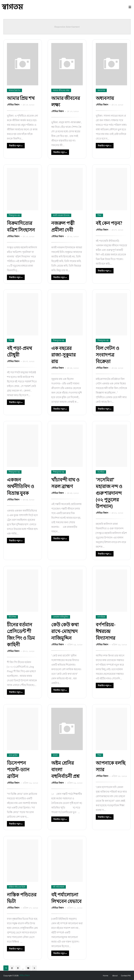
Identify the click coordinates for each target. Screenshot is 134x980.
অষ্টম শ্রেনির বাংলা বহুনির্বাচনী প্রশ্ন (65, 769)
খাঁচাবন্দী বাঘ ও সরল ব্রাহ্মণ (65, 483)
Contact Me (126, 975)
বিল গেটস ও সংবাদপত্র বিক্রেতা (108, 355)
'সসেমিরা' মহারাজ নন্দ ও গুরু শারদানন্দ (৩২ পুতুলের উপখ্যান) (109, 493)
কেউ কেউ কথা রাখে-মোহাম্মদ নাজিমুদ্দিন (65, 631)
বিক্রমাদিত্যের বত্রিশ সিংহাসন (21, 226)
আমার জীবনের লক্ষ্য (66, 101)
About (115, 975)
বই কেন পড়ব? (109, 223)
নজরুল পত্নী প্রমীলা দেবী (63, 226)
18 (28, 968)
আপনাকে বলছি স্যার (111, 766)
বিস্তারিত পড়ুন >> (16, 146)
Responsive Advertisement (67, 27)
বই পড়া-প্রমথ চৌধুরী (19, 351)
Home (105, 975)
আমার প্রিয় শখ (21, 98)
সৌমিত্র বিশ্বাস (14, 105)
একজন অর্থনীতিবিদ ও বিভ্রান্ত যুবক (21, 486)
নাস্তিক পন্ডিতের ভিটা (22, 898)
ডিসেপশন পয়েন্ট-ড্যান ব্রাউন (18, 769)
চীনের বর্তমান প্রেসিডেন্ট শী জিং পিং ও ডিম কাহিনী (21, 634)
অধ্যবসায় (105, 98)
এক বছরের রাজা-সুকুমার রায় (63, 355)
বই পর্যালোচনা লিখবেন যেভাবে (66, 898)
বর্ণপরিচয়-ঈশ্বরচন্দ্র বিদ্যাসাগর (106, 631)
